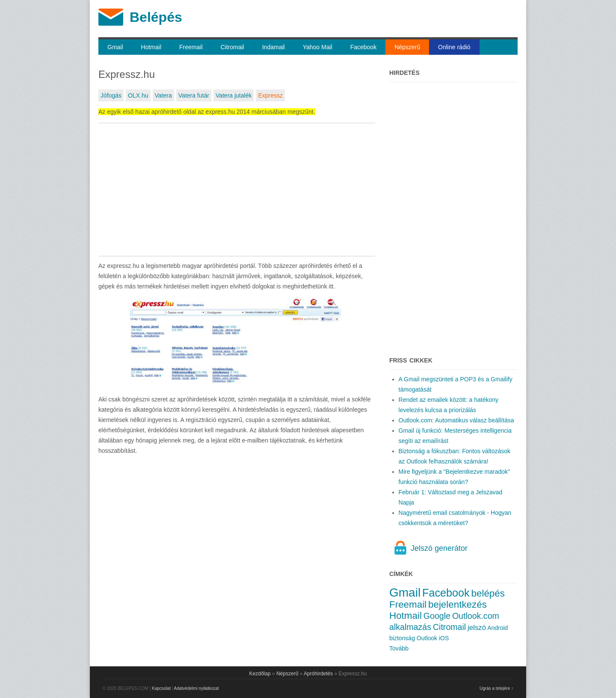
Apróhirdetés (318, 674)
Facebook (363, 47)
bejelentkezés (458, 604)
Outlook (427, 638)
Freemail (191, 47)
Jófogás (111, 95)
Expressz (270, 95)
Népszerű (407, 47)
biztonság (402, 638)
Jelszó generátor (439, 548)
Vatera (163, 95)
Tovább (399, 648)
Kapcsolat (161, 688)
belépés (488, 593)
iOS (444, 638)
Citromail (232, 47)
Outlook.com (476, 616)
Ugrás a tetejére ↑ (496, 688)
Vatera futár (194, 95)
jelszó (477, 628)
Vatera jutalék (234, 95)
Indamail (274, 47)
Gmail (115, 47)
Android (498, 628)
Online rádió (454, 47)
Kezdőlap (260, 674)
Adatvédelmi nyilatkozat (197, 688)
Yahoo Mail (318, 47)
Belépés (156, 17)
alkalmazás (410, 627)
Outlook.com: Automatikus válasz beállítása (456, 420)
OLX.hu (138, 95)
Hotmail (151, 47)
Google (437, 616)
